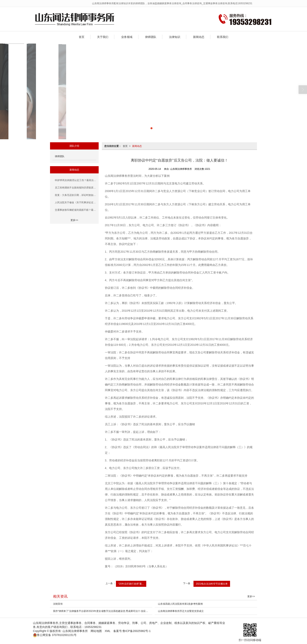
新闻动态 (199, 37)
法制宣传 (58, 604)
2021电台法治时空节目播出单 (212, 584)
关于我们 (103, 37)
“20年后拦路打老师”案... (131, 584)
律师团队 (151, 37)
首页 (82, 37)
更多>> (74, 220)
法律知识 (175, 37)
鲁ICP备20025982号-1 (137, 631)
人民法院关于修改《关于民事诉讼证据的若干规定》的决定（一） (76, 202)
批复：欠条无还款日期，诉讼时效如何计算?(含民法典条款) (76, 195)
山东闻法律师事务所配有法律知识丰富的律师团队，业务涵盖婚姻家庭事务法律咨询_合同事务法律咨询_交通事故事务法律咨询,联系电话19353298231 (172, 3)
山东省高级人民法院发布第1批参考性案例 (180, 604)
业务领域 (127, 37)
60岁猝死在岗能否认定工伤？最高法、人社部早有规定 (76, 180)
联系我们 (223, 37)
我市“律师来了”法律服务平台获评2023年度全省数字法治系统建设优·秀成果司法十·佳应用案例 (103, 611)
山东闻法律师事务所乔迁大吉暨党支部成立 (181, 611)
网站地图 (96, 631)
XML (108, 631)
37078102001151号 (55, 635)
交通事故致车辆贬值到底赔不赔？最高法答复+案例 (76, 210)
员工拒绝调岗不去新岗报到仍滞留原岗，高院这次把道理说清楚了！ (76, 188)
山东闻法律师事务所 (75, 631)
